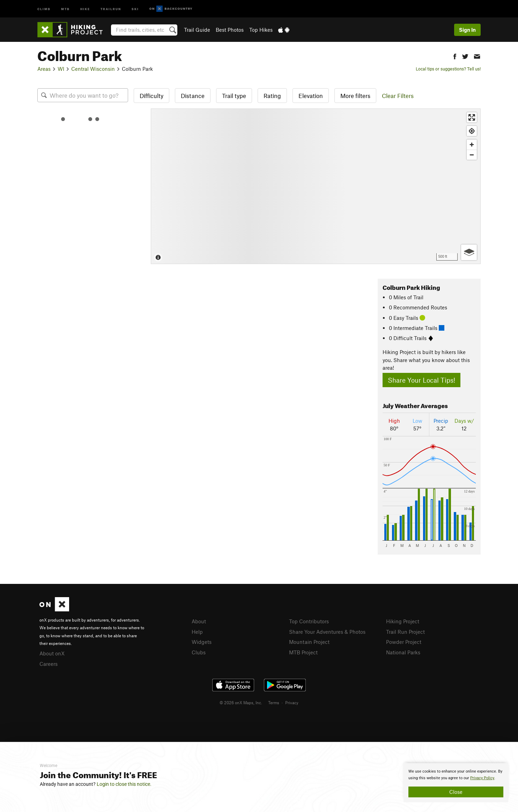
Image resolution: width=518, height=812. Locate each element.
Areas (44, 69)
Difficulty (151, 96)
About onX (52, 653)
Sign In (467, 30)
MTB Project (303, 652)
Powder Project (404, 642)
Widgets (202, 642)
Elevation (311, 96)
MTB (65, 9)
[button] (455, 56)
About (199, 621)
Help (197, 632)
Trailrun (111, 9)
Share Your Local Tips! (421, 380)
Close (456, 792)
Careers (49, 664)
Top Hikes (261, 30)
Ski (135, 9)
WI (61, 69)
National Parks (403, 652)
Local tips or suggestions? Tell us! (448, 69)
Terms (274, 702)
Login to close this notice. (124, 784)
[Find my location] (472, 131)
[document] (456, 783)
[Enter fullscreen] (472, 117)
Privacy (292, 702)
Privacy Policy (482, 778)
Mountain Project (309, 642)
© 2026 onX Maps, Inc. (241, 702)
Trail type (234, 96)
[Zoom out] (472, 155)
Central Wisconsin (93, 69)
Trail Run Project (405, 632)
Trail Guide (197, 30)
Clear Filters (398, 96)
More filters (355, 96)
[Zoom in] (472, 145)
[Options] (469, 252)
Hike (85, 9)
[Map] (316, 186)
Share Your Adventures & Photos (327, 632)
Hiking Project (403, 621)
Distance (193, 96)
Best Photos (230, 30)
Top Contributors (309, 621)
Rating (272, 96)
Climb (44, 9)
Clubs (199, 652)
